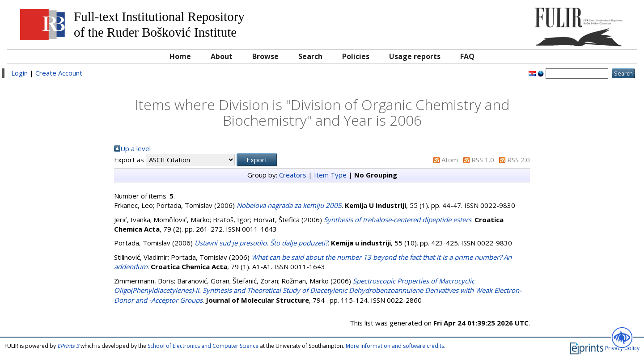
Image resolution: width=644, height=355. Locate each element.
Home (180, 56)
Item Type (330, 175)
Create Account (59, 73)
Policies (356, 56)
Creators (293, 175)
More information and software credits (395, 346)
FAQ (467, 56)
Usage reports (415, 56)
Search (310, 56)
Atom (450, 160)
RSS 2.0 (519, 160)
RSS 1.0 (483, 160)
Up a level (136, 148)
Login (19, 73)
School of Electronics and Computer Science (203, 346)
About (222, 56)
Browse (265, 56)
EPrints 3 (68, 346)
